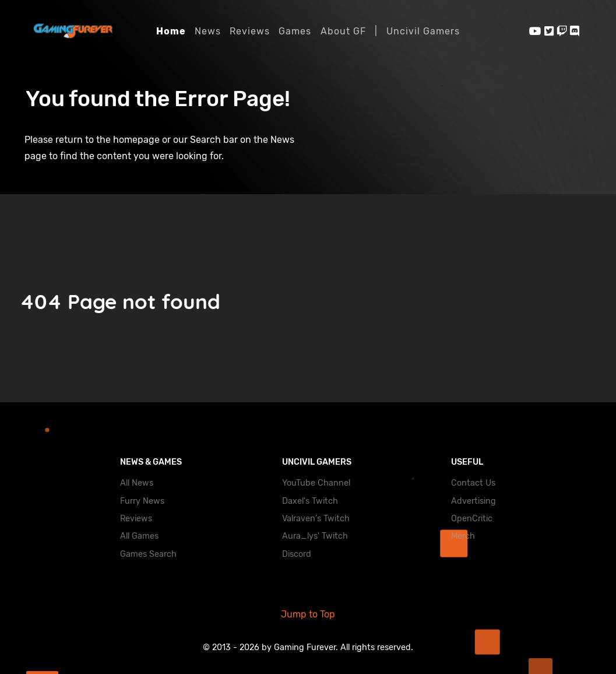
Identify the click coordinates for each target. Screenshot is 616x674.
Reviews (136, 519)
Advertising (474, 501)
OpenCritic (472, 519)
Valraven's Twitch (316, 519)
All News (137, 483)
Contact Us (473, 483)
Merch (463, 536)
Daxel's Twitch (310, 501)
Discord (297, 554)
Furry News (142, 501)
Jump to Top (308, 614)
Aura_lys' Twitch (315, 536)
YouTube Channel (316, 483)
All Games (139, 536)
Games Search (148, 554)
